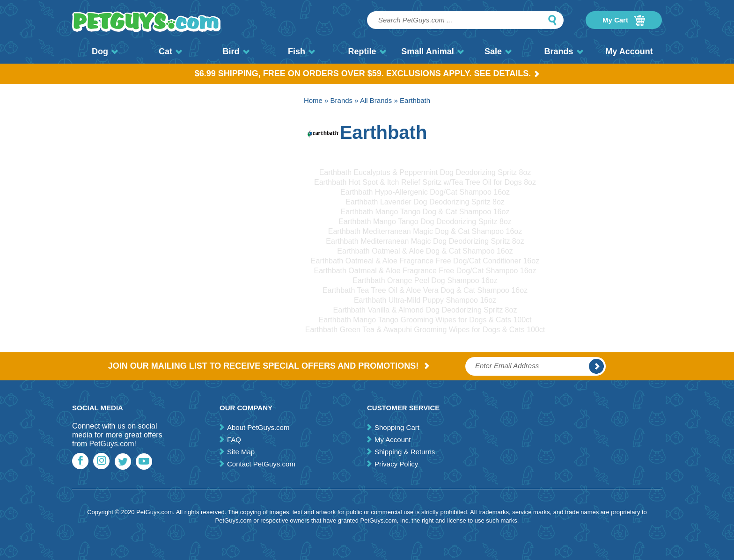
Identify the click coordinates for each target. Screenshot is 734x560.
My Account (629, 51)
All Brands (376, 100)
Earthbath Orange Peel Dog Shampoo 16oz (425, 280)
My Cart (624, 21)
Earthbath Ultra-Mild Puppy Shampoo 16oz (425, 300)
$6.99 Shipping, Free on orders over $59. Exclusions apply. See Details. (367, 73)
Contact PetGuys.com (261, 464)
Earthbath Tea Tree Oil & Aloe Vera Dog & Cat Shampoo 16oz (425, 290)
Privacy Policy (396, 464)
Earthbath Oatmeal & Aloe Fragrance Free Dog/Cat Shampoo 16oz (425, 271)
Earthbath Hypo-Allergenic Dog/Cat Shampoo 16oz (425, 192)
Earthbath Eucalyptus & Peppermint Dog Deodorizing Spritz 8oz (425, 172)
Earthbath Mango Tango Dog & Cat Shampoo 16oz (425, 212)
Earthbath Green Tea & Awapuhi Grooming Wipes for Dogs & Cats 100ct (425, 330)
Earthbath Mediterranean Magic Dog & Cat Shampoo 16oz (425, 231)
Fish (301, 51)
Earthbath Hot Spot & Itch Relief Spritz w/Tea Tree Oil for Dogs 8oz (425, 182)
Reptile (367, 51)
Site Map (241, 452)
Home (313, 100)
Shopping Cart (397, 427)
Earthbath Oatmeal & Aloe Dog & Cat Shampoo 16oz (425, 251)
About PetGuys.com (258, 427)
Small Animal (432, 51)
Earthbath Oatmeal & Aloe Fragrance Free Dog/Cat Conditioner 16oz (425, 261)
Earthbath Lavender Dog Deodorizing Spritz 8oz (425, 202)
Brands (563, 51)
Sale (498, 51)
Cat (170, 51)
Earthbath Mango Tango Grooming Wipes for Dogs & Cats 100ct (425, 320)
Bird (236, 51)
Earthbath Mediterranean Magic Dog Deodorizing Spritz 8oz (425, 241)
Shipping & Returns (405, 452)
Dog (105, 51)
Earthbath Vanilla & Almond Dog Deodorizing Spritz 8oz (425, 310)
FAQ (234, 440)
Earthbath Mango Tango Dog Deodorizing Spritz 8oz (425, 222)
